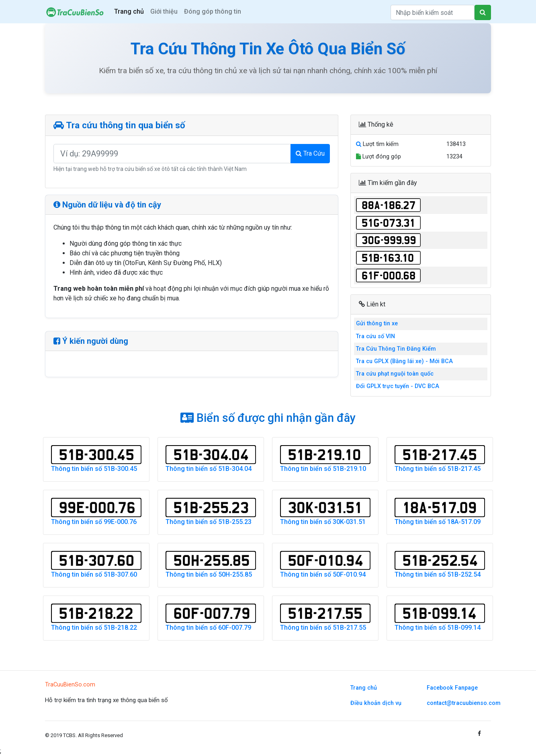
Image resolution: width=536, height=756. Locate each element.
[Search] (433, 12)
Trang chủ (129, 11)
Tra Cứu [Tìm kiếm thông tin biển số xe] (310, 153)
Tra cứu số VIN (375, 336)
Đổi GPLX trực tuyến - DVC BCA (398, 386)
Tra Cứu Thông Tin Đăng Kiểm (396, 349)
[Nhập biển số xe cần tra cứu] (172, 154)
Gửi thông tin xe (377, 324)
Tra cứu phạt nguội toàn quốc (395, 374)
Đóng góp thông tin (213, 11)
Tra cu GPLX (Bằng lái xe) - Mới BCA (404, 361)
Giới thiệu (164, 11)
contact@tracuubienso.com (464, 703)
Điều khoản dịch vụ (376, 703)
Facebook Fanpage (452, 688)
